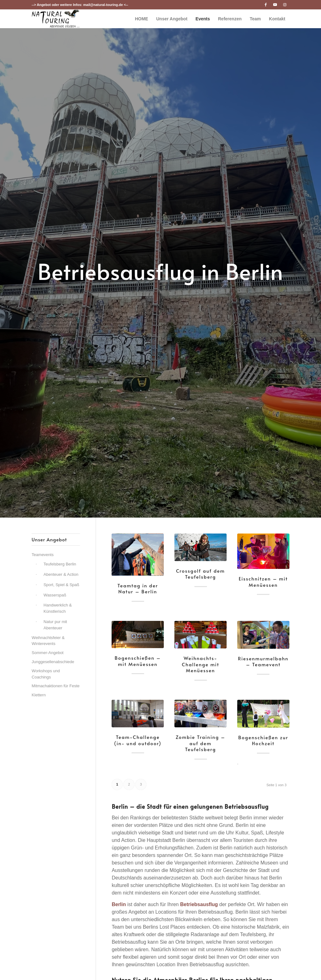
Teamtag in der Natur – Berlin (138, 588)
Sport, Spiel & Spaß (61, 585)
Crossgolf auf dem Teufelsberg (200, 574)
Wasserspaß (55, 595)
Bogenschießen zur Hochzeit (263, 740)
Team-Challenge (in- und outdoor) (138, 740)
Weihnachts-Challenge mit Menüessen (201, 664)
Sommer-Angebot (48, 653)
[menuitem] (142, 19)
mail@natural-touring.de (103, 5)
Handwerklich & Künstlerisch (58, 608)
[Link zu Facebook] (266, 5)
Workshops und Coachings (46, 674)
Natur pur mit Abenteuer (55, 625)
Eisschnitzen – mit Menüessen (263, 582)
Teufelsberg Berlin (60, 564)
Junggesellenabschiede (53, 662)
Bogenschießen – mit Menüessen (138, 661)
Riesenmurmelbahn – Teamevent (263, 661)
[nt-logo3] (56, 19)
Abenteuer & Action (61, 574)
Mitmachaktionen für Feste (55, 686)
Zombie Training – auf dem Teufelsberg (201, 743)
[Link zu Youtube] (275, 5)
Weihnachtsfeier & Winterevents (48, 641)
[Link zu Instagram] (285, 5)
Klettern (39, 695)
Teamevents (43, 555)
